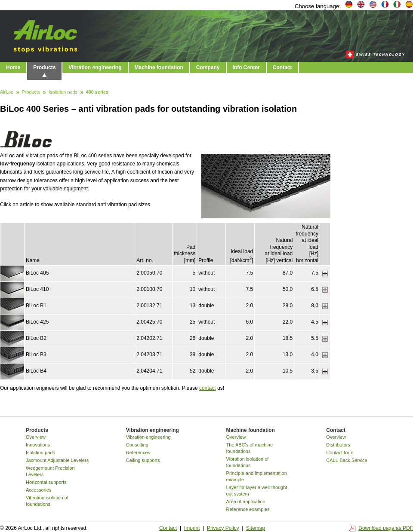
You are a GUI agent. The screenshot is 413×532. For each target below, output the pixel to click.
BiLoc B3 (36, 355)
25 (193, 322)
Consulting (137, 445)
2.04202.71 (149, 338)
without (206, 273)
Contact (282, 67)
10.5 (288, 371)
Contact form (340, 453)
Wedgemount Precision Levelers (50, 471)
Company (208, 67)
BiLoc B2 (36, 338)
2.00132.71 (149, 306)
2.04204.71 (149, 371)
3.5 (315, 371)
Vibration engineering (95, 67)
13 (193, 306)
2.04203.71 (149, 355)
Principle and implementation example (257, 476)
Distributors (338, 445)
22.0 (288, 322)
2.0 (250, 306)
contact (208, 388)
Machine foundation (159, 67)
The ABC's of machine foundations (250, 448)
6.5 (315, 289)
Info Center (246, 67)
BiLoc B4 (36, 371)
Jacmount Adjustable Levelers (57, 460)
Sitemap (256, 528)
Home (13, 67)
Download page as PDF (386, 528)
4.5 (315, 322)
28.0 (288, 306)
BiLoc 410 (37, 289)
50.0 (288, 289)
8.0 (315, 306)
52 (193, 371)
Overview (36, 437)
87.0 (288, 273)
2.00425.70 (149, 322)
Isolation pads (63, 92)
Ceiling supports (143, 460)
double (206, 306)
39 (193, 355)
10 (193, 289)
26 (193, 338)
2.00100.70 (149, 289)
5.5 (315, 338)
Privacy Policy (223, 528)
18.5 (288, 338)
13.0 (288, 355)
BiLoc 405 (37, 273)
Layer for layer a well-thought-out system (258, 491)
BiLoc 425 (37, 322)
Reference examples (248, 509)
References (138, 453)
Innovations (38, 445)
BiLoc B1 (36, 306)
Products (44, 67)
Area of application (246, 501)
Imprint (192, 528)
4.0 (315, 355)
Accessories (39, 490)
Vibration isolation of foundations (47, 501)
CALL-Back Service (347, 460)
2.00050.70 (149, 273)
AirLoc (7, 92)
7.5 (250, 273)
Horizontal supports (46, 482)
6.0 (250, 322)
